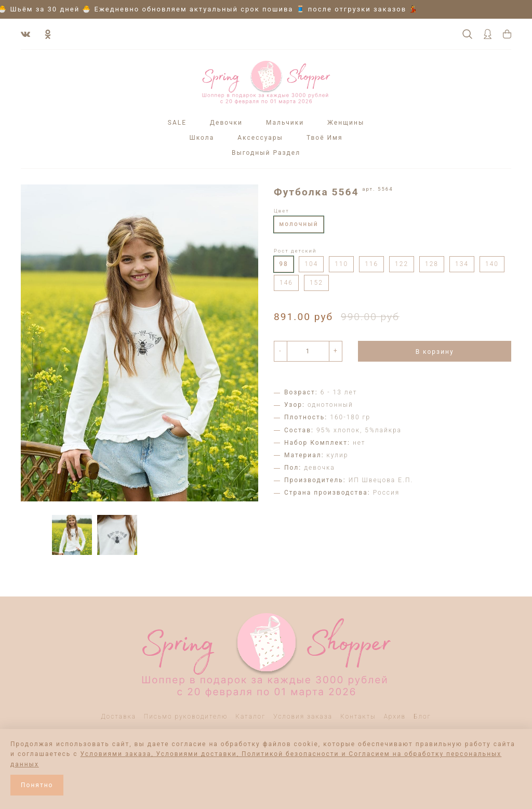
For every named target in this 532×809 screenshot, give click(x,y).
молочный (298, 224)
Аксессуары (260, 138)
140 (492, 264)
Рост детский (295, 251)
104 (311, 264)
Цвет (282, 211)
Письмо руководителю (186, 717)
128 (432, 264)
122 (402, 264)
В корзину (435, 352)
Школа (202, 138)
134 (462, 264)
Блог (422, 717)
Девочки (226, 123)
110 (341, 264)
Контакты (358, 717)
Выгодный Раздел (266, 153)
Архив (395, 717)
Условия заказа (303, 717)
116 (371, 264)
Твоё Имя (325, 138)
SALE (177, 123)
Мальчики (285, 123)
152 (316, 283)
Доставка (118, 717)
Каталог (250, 717)
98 (284, 264)
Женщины (346, 123)
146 (286, 283)
